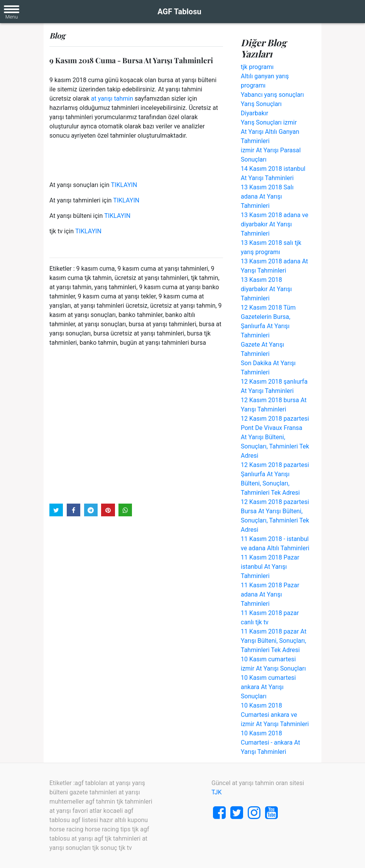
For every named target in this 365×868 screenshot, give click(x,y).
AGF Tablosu (179, 12)
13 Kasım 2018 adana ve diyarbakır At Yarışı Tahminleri (275, 224)
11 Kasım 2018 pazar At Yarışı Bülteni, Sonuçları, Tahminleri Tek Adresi (274, 641)
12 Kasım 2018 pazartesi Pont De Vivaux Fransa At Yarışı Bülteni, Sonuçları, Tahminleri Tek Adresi (275, 437)
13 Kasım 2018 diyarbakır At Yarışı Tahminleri (266, 289)
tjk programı (257, 67)
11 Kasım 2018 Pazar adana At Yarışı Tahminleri (270, 594)
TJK (217, 792)
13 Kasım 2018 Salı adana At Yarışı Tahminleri (267, 196)
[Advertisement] (136, 425)
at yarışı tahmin (112, 99)
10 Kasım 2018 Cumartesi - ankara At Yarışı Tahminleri (270, 742)
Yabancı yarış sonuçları (272, 95)
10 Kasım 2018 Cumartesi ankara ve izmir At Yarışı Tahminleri (275, 715)
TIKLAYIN (124, 185)
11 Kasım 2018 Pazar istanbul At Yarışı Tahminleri (270, 567)
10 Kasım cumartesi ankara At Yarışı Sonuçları (268, 687)
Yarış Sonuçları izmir (269, 122)
